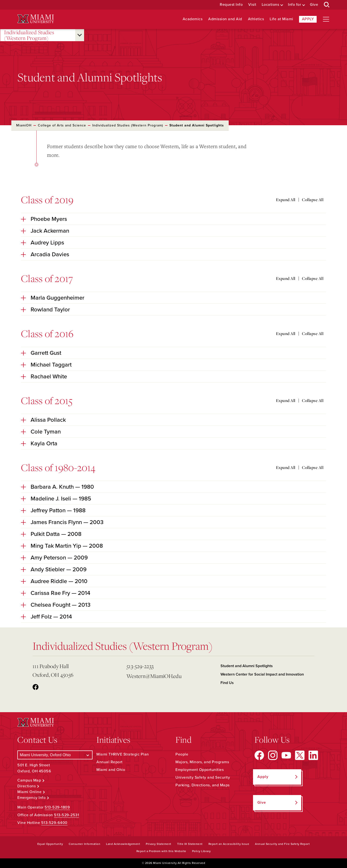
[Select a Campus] (55, 755)
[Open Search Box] (327, 5)
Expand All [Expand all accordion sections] (286, 200)
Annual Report (110, 762)
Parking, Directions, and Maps (203, 785)
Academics (193, 19)
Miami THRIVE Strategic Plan (123, 754)
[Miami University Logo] (36, 19)
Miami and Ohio (111, 770)
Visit (252, 5)
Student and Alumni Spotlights (247, 666)
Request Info (231, 5)
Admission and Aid (225, 19)
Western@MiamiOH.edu (154, 676)
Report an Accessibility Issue (229, 844)
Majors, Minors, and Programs (202, 762)
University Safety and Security (203, 777)
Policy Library (201, 851)
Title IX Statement (190, 844)
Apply (308, 19)
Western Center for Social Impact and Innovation (262, 674)
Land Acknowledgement (123, 844)
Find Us (227, 683)
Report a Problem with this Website (161, 851)
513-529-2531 (67, 815)
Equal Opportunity (50, 844)
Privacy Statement (159, 844)
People (182, 754)
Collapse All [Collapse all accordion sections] (313, 200)
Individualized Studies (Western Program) (29, 35)
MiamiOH (24, 125)
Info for (294, 5)
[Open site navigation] (326, 19)
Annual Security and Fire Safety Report (282, 844)
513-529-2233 (140, 666)
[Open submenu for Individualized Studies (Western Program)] (80, 35)
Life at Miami (281, 19)
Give (314, 5)
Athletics (256, 19)
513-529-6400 (54, 823)
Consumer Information (84, 844)
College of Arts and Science (62, 125)
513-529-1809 (57, 807)
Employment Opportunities (200, 770)
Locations (270, 5)
